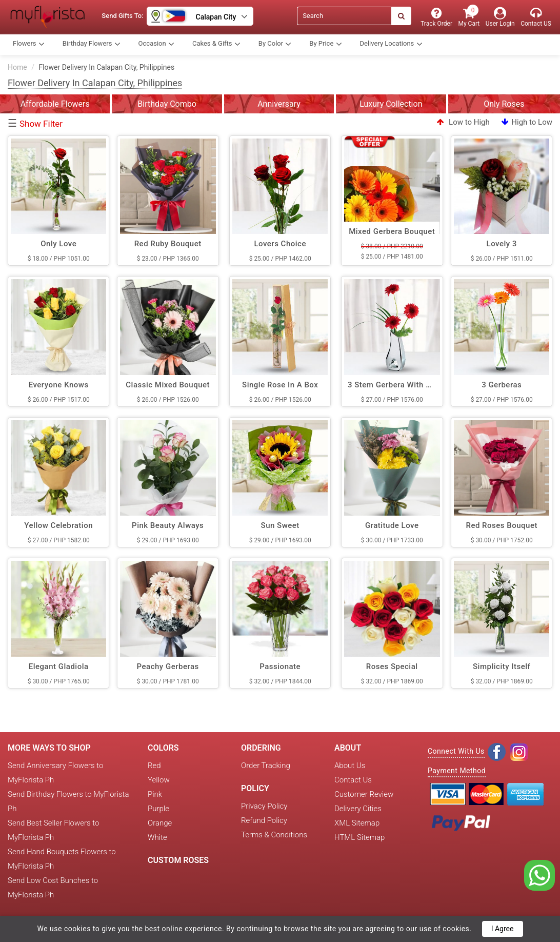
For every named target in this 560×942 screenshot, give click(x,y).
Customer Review (364, 794)
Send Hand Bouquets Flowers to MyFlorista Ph (62, 859)
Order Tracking (266, 766)
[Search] (344, 16)
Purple (158, 809)
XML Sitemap (357, 823)
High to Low (527, 122)
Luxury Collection (391, 104)
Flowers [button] (29, 44)
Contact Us (353, 780)
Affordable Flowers (55, 104)
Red (154, 766)
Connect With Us (456, 751)
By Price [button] (325, 44)
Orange (160, 823)
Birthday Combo (167, 104)
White (157, 837)
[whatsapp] (539, 875)
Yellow (159, 780)
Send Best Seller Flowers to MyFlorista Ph (53, 830)
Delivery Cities (358, 809)
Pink (155, 794)
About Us (350, 766)
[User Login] (500, 17)
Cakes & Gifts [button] (216, 44)
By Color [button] (275, 44)
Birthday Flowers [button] (92, 44)
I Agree (503, 929)
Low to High (463, 122)
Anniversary (279, 104)
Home (17, 67)
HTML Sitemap (359, 837)
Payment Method (457, 771)
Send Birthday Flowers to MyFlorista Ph (68, 801)
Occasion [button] (156, 44)
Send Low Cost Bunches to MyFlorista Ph (53, 888)
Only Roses (504, 104)
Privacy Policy (264, 806)
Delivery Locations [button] (391, 44)
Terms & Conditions (274, 835)
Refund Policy (264, 820)
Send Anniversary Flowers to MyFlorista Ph (55, 773)
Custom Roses (178, 860)
